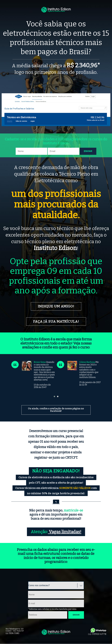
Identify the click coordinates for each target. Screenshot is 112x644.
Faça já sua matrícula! (56, 322)
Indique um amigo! (56, 306)
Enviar (88, 151)
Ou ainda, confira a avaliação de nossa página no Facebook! (56, 410)
